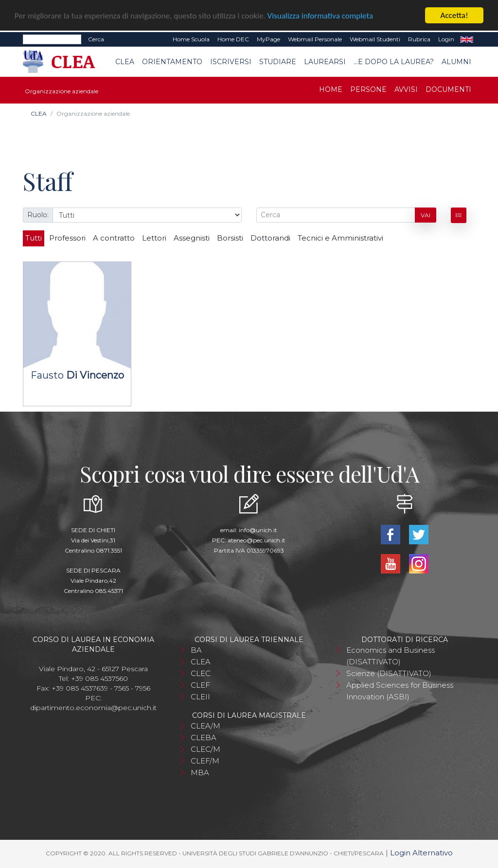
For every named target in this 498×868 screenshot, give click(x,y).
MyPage (268, 39)
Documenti (448, 89)
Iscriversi (231, 62)
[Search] (52, 39)
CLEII (200, 697)
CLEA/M (205, 726)
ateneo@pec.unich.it (257, 540)
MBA (200, 773)
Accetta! (454, 15)
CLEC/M (205, 749)
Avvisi (406, 89)
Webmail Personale (315, 39)
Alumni (456, 62)
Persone (368, 89)
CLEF (200, 685)
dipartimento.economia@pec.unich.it (93, 708)
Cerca (96, 39)
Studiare (278, 62)
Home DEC (233, 39)
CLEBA (204, 738)
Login (446, 39)
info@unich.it (258, 530)
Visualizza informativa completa (320, 16)
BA (196, 650)
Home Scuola (191, 39)
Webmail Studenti (375, 39)
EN (467, 39)
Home (331, 89)
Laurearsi (325, 62)
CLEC (201, 673)
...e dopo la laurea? (394, 62)
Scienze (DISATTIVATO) (389, 673)
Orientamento (172, 62)
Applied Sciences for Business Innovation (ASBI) (400, 691)
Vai (426, 215)
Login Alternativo (421, 853)
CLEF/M (205, 761)
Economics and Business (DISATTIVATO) (391, 656)
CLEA (125, 62)
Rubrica (419, 39)
